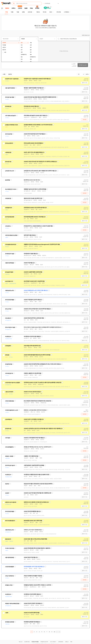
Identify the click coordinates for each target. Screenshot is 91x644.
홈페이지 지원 (84, 83)
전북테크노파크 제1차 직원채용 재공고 (33, 530)
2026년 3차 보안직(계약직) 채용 (32, 613)
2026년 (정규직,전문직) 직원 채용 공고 (33, 603)
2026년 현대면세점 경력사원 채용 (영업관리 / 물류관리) (37, 548)
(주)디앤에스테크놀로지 (11, 116)
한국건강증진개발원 (10, 300)
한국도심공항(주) (9, 143)
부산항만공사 (8, 337)
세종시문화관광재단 (10, 558)
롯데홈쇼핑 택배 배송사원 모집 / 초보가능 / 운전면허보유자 (38, 447)
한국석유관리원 (9, 134)
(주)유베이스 (8, 226)
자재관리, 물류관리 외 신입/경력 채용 (32, 373)
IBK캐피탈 (8, 180)
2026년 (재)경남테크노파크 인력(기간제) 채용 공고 (36, 290)
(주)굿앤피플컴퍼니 (10, 447)
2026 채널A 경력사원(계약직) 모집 (32, 346)
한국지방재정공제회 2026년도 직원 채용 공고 (35, 217)
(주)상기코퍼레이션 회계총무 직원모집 (33, 576)
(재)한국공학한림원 (10, 263)
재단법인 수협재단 (9, 456)
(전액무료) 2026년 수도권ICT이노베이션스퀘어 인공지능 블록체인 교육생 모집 (43, 383)
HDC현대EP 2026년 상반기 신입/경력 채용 (34, 281)
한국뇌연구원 (8, 162)
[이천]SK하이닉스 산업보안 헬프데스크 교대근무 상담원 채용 (38, 226)
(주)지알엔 (8, 438)
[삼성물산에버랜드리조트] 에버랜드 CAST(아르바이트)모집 (38, 125)
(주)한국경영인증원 (10, 401)
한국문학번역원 (9, 364)
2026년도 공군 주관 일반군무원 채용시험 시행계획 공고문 (37, 493)
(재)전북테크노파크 (10, 530)
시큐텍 (7, 613)
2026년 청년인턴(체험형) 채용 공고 (32, 511)
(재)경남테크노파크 (10, 291)
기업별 (18, 12)
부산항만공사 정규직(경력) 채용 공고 (32, 594)
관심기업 (10, 74)
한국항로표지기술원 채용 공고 (31, 254)
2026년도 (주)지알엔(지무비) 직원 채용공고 (34, 438)
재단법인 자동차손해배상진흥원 (12, 604)
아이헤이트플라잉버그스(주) (12, 410)
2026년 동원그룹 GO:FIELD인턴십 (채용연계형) (35, 539)
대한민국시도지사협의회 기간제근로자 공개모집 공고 (36, 502)
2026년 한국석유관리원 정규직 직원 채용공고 (35, 134)
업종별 (23, 12)
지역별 (6, 12)
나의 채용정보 (66, 12)
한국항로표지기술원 (10, 254)
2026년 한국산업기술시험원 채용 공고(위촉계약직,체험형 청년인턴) (40, 97)
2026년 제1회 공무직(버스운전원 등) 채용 (34, 318)
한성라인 (7, 484)
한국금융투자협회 (9, 272)
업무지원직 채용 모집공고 (30, 235)
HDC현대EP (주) (9, 281)
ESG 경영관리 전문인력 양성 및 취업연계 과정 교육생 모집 (37, 401)
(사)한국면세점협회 (10, 567)
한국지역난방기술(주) (10, 465)
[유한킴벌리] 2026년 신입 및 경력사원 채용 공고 (35, 208)
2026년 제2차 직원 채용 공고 (31, 557)
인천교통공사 (8, 318)
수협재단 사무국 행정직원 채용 (31, 456)
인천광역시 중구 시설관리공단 (12, 79)
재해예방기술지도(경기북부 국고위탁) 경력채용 (35, 189)
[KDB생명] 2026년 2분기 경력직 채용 (33, 521)
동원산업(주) (8, 539)
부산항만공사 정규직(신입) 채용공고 (32, 337)
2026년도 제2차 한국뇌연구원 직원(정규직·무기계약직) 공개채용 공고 (40, 162)
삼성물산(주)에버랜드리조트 (12, 125)
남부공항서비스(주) (10, 171)
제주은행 (7, 355)
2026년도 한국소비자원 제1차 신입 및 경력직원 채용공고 (37, 309)
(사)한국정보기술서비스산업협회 (12, 383)
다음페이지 (57, 632)
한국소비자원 (8, 309)
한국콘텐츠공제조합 (10, 622)
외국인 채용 (59, 12)
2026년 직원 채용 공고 (29, 263)
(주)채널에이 (8, 346)
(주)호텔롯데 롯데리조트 (11, 245)
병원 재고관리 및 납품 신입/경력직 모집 (33, 198)
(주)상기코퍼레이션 (10, 576)
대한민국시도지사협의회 (11, 502)
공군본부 (7, 493)
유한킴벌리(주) (9, 208)
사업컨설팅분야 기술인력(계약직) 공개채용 (34, 465)
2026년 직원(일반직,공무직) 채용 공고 (33, 300)
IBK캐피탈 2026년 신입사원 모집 (32, 180)
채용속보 (38, 12)
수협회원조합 (8, 152)
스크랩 (4, 74)
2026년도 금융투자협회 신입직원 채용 (33, 272)
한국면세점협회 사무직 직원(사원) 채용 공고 (34, 567)
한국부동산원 (8, 106)
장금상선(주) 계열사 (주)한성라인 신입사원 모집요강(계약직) (38, 484)
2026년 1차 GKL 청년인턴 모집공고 (32, 392)
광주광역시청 (8, 429)
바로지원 (85, 120)
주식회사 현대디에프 (10, 548)
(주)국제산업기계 (9, 373)
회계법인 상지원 (9, 585)
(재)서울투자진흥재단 (10, 88)
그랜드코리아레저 (9, 392)
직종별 (12, 12)
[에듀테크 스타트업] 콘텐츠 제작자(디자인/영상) (35, 410)
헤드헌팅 (45, 12)
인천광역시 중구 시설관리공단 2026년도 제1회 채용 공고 (37, 79)
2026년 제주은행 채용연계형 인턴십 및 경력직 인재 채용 (37, 355)
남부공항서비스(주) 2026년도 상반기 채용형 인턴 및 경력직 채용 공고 (40, 171)
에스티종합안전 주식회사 (11, 189)
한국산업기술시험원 (10, 97)
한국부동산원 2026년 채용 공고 (31, 106)
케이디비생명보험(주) (10, 521)
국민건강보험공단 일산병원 (11, 235)
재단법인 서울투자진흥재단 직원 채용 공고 (34, 88)
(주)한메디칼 (8, 198)
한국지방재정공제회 (10, 217)
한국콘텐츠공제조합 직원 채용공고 (32, 622)
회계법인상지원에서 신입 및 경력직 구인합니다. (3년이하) (37, 585)
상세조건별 (30, 12)
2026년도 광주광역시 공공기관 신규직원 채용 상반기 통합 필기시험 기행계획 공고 (43, 429)
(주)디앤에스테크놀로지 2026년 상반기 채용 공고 (36, 116)
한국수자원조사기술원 (10, 327)
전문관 (51, 12)
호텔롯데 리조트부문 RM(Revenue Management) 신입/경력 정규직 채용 (42, 244)
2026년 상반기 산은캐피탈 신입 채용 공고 (34, 419)
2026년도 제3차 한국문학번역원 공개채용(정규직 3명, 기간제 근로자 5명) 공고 (42, 364)
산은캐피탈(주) (9, 419)
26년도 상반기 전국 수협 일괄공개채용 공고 (34, 152)
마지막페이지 (59, 632)
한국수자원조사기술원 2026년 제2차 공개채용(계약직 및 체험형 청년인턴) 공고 (43, 327)
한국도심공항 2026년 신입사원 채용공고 (33, 143)
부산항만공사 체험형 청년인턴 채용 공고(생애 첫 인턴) (36, 475)
